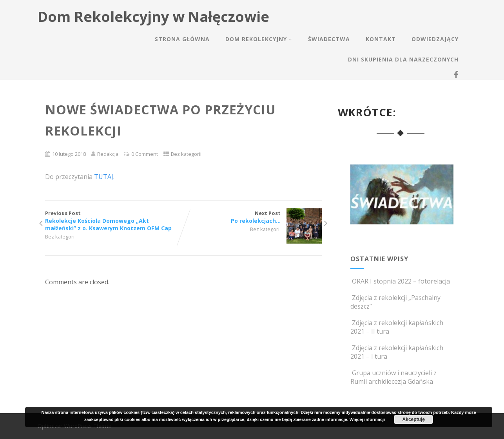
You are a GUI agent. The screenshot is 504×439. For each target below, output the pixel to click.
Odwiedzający (435, 39)
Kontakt (381, 39)
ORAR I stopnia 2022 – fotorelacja (400, 281)
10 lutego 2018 (69, 154)
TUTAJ (104, 177)
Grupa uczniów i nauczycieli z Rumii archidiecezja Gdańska (393, 377)
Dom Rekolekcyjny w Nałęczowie (153, 17)
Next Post (253, 217)
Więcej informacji (367, 419)
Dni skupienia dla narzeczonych (403, 59)
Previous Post (114, 221)
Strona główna (182, 39)
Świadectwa (329, 39)
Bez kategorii (186, 154)
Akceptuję (414, 419)
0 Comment (145, 154)
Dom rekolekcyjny (259, 39)
